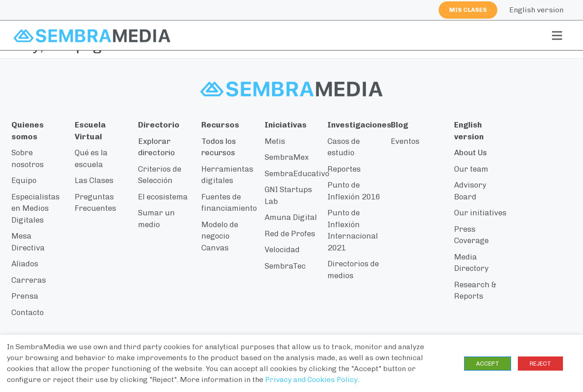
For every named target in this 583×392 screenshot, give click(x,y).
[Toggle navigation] (557, 36)
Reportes (344, 169)
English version (536, 10)
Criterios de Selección (160, 175)
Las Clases (94, 180)
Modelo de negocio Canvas (220, 236)
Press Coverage (471, 235)
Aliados (25, 264)
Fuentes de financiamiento (229, 203)
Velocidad (282, 249)
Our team (471, 169)
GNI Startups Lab (288, 195)
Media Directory (471, 263)
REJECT (540, 364)
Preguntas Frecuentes (95, 203)
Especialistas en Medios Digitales (36, 208)
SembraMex (287, 157)
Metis (275, 141)
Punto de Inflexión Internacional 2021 (353, 230)
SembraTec (285, 266)
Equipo (24, 180)
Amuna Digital (291, 217)
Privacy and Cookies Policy (311, 379)
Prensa (25, 296)
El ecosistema (163, 197)
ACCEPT (488, 364)
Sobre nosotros (28, 158)
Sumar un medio (156, 219)
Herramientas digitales (227, 175)
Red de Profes (290, 234)
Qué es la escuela (91, 158)
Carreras (29, 280)
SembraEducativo (297, 173)
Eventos (405, 141)
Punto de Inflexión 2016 (354, 191)
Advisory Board (470, 191)
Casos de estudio (344, 147)
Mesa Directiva (28, 242)
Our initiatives (480, 213)
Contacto (28, 312)
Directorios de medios (353, 270)
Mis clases (468, 10)
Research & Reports (475, 290)
